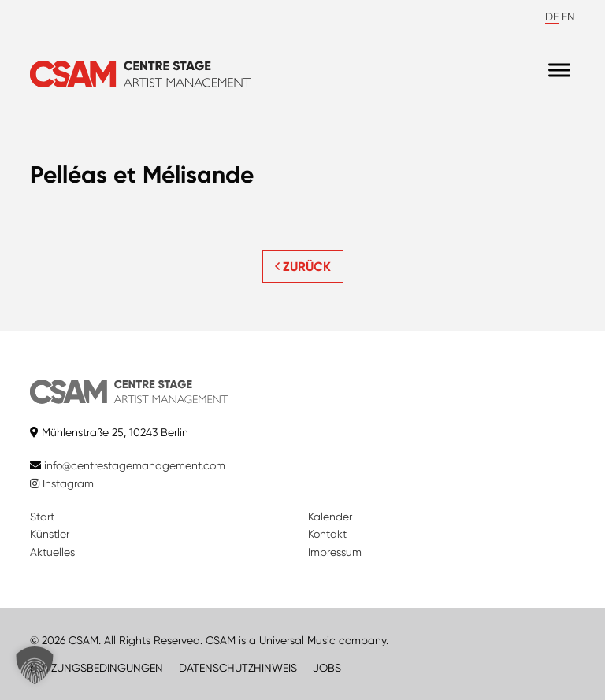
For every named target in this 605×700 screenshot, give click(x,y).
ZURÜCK (303, 267)
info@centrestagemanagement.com (135, 465)
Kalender (330, 517)
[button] (35, 665)
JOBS (327, 668)
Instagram (62, 483)
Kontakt (327, 534)
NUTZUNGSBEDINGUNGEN (97, 668)
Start (42, 517)
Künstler (50, 534)
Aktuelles (52, 552)
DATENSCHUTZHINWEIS (238, 668)
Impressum (335, 552)
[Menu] (559, 70)
